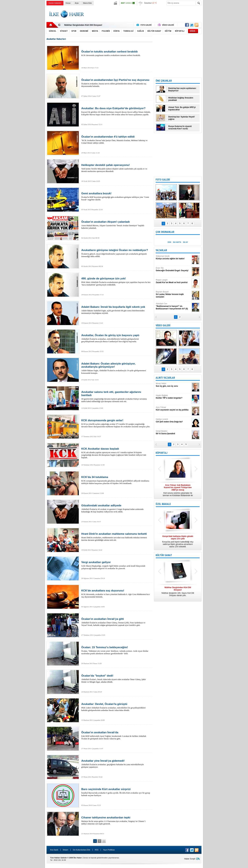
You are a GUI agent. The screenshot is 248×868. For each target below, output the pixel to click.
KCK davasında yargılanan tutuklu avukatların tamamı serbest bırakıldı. (116, 53)
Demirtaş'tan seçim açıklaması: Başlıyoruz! (182, 89)
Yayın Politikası (109, 850)
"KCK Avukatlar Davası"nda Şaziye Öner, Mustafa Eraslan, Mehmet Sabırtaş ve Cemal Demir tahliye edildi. (116, 140)
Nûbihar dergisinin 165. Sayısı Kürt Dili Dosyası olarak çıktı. (178, 591)
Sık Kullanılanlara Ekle (81, 850)
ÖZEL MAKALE (163, 504)
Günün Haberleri (55, 3)
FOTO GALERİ (163, 180)
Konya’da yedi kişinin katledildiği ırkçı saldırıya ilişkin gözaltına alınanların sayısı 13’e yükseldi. (178, 541)
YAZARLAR (161, 250)
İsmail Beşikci (173, 432)
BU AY (186, 242)
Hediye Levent (173, 421)
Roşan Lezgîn (173, 281)
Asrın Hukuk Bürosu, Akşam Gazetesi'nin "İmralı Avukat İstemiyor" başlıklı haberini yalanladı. (116, 225)
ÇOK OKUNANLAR (165, 232)
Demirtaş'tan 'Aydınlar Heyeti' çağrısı (182, 118)
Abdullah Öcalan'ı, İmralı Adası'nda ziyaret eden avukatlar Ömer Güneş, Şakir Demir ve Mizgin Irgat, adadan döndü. (116, 679)
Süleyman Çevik (173, 257)
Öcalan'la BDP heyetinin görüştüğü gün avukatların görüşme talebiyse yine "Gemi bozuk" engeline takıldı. (116, 196)
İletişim (65, 850)
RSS (97, 850)
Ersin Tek (173, 269)
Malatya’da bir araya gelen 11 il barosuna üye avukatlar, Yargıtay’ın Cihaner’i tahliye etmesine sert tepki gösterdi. (116, 820)
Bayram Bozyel (173, 294)
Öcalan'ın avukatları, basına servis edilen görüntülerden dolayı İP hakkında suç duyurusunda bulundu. (116, 83)
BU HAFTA (177, 242)
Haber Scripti (190, 859)
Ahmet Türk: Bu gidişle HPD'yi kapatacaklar (182, 108)
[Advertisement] (217, 55)
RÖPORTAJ (161, 453)
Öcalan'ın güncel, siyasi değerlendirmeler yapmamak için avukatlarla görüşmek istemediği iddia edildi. (116, 253)
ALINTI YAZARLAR (165, 378)
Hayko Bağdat (173, 397)
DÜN (169, 242)
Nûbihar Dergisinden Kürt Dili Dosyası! (83, 25)
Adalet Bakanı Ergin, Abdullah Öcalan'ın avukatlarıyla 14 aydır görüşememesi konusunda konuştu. (116, 368)
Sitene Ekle (87, 3)
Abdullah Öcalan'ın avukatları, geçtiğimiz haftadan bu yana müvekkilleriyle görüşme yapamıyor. (116, 764)
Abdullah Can (173, 306)
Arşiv (77, 3)
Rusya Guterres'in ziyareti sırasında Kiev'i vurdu (180, 127)
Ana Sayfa (54, 850)
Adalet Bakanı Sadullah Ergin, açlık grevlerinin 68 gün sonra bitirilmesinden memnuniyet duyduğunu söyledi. (116, 310)
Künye (68, 3)
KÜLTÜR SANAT (164, 555)
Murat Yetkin (173, 385)
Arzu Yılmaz (173, 409)
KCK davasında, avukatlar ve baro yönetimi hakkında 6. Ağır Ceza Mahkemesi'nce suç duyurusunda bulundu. (116, 594)
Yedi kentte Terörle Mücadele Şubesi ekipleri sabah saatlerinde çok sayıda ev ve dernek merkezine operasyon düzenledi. (116, 168)
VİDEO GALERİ (163, 325)
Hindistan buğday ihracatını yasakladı (181, 99)
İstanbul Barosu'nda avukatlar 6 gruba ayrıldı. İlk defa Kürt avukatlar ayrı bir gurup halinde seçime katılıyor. (116, 792)
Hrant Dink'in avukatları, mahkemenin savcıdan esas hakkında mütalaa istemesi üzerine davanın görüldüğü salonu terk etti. (116, 537)
